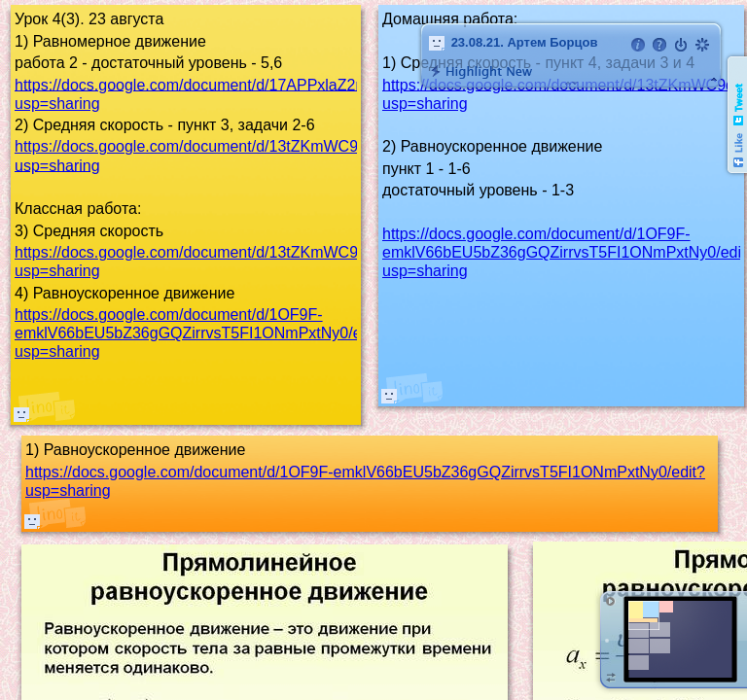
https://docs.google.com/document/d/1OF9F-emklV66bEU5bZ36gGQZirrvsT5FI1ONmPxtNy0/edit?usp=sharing (200, 333)
